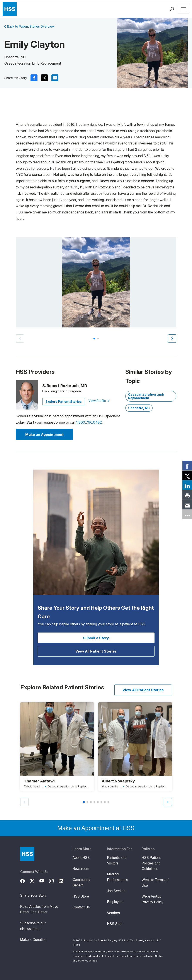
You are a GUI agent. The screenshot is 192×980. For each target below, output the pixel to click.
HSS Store (81, 896)
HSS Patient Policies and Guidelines (151, 863)
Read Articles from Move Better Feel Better (39, 909)
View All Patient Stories (96, 651)
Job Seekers (117, 891)
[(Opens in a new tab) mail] (55, 78)
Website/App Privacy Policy (153, 899)
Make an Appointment (44, 435)
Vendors (113, 913)
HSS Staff (115, 924)
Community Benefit (81, 882)
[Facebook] (25, 880)
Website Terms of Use (155, 883)
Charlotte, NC (139, 408)
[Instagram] (54, 880)
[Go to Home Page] (27, 854)
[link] (187, 466)
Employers (115, 902)
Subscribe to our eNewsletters (33, 926)
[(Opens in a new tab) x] (44, 78)
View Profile (99, 401)
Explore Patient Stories (64, 402)
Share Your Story (33, 895)
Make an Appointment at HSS (96, 828)
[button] (172, 339)
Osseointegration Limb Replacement (146, 396)
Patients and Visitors (117, 860)
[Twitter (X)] (35, 880)
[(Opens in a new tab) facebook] (34, 78)
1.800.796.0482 (89, 422)
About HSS (81, 858)
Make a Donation (33, 940)
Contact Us (81, 907)
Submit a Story (96, 638)
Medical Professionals (117, 877)
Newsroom (81, 869)
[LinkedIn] (63, 880)
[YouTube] (44, 880)
